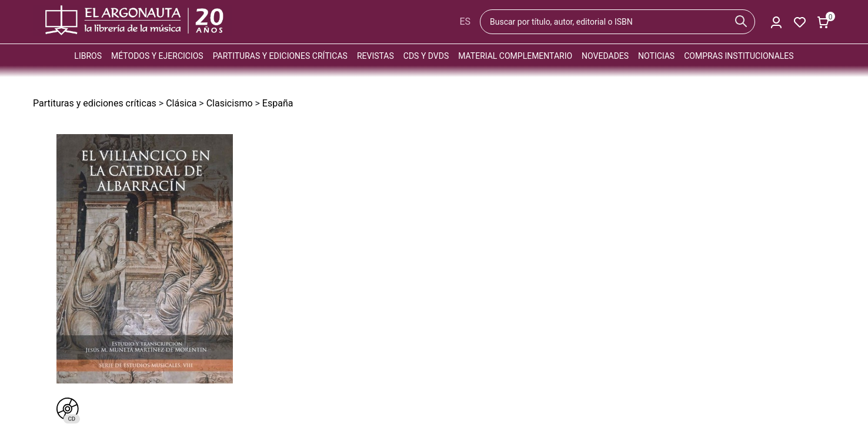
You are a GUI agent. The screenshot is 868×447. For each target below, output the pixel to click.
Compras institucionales (739, 56)
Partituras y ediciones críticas (280, 56)
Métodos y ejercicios (157, 56)
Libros (88, 56)
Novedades (605, 56)
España (278, 103)
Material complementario (515, 56)
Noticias (656, 56)
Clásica (181, 103)
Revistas (375, 56)
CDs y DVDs (426, 56)
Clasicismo (230, 103)
